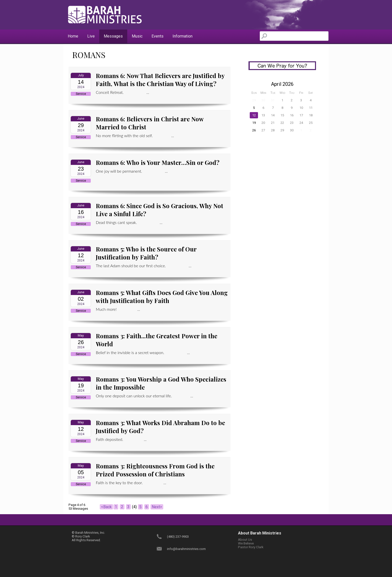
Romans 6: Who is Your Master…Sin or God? (158, 162)
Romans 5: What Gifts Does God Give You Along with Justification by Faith (162, 297)
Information (182, 36)
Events (157, 36)
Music (137, 36)
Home (73, 36)
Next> (157, 507)
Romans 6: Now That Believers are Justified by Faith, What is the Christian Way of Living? (160, 80)
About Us (245, 540)
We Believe (246, 543)
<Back (106, 507)
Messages (113, 36)
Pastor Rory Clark (251, 547)
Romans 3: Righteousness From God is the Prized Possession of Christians (155, 470)
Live (91, 36)
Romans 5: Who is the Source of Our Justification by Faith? (146, 253)
